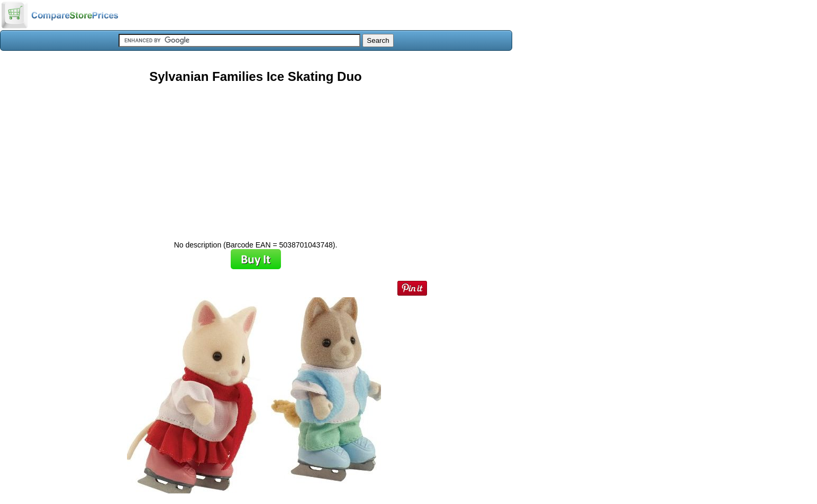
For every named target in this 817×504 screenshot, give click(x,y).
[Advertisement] (256, 158)
